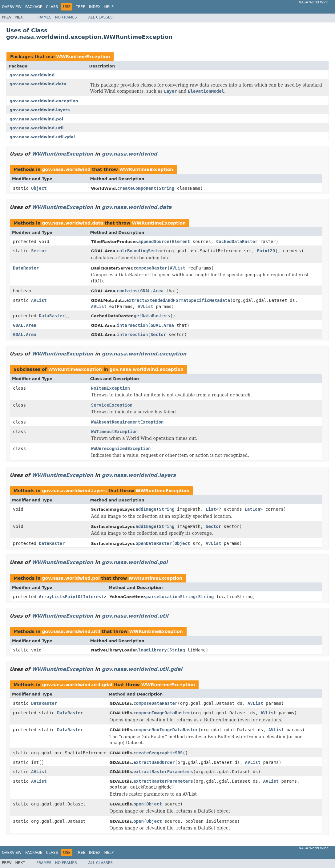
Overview (12, 7)
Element (181, 241)
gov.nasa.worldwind (32, 75)
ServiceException (112, 405)
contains (127, 291)
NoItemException (111, 388)
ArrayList (50, 597)
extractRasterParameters (163, 772)
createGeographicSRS (158, 753)
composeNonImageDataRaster (166, 730)
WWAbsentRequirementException (127, 422)
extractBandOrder (154, 762)
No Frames (66, 17)
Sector (39, 251)
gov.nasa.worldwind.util (37, 128)
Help (109, 7)
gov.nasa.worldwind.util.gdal (42, 137)
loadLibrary (153, 650)
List (211, 509)
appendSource (154, 241)
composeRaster (150, 268)
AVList (178, 268)
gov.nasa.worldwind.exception (44, 101)
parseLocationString (171, 597)
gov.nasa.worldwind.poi (36, 119)
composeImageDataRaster (162, 713)
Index (95, 7)
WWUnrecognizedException (121, 448)
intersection (132, 325)
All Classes (101, 17)
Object (39, 188)
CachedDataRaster (237, 241)
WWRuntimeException (83, 57)
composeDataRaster (155, 703)
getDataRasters (152, 316)
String (167, 188)
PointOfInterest (84, 597)
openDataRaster (154, 543)
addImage (146, 509)
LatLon (252, 509)
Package (34, 7)
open (139, 804)
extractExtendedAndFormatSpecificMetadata (178, 300)
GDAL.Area (152, 291)
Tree (81, 7)
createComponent (137, 188)
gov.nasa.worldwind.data (38, 84)
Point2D (266, 251)
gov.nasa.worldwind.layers (40, 110)
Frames (44, 17)
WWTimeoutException (115, 432)
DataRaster (26, 268)
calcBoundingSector (140, 251)
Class (52, 7)
